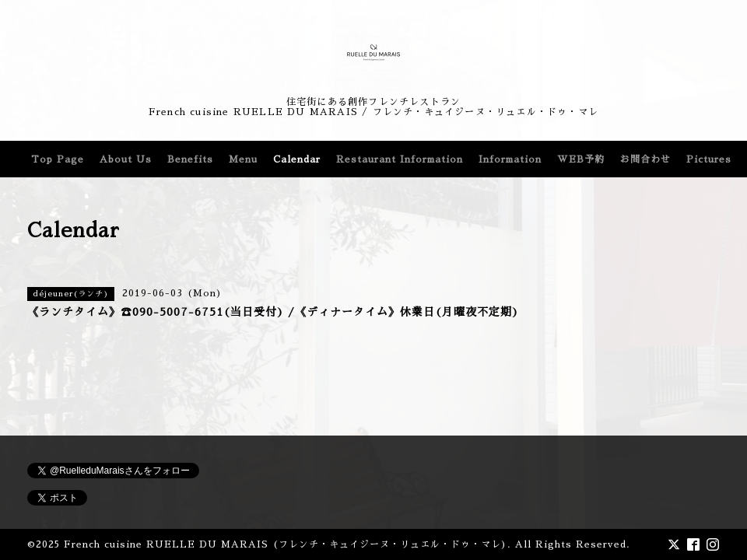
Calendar (297, 159)
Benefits (190, 159)
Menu (243, 159)
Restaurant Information (400, 159)
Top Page (58, 159)
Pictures (709, 159)
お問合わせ (645, 159)
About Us (126, 159)
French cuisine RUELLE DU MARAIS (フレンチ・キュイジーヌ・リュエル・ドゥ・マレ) (286, 544)
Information (510, 159)
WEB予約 (581, 159)
